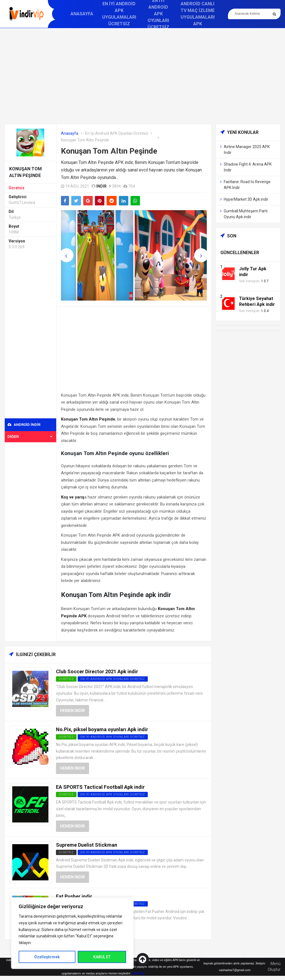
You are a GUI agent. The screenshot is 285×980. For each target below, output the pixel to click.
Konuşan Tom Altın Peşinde (109, 151)
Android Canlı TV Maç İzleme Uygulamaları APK (198, 14)
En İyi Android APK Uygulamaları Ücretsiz (119, 14)
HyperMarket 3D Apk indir (246, 199)
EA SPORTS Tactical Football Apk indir (100, 787)
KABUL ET (102, 957)
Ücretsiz (17, 188)
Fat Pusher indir (74, 896)
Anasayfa (82, 14)
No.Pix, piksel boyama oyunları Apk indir (102, 729)
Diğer (30, 437)
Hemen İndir (73, 711)
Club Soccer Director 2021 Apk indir (97, 671)
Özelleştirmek (47, 957)
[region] (72, 933)
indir (101, 186)
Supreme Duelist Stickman (87, 845)
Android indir (24, 425)
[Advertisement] (142, 76)
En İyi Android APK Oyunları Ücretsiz (117, 133)
